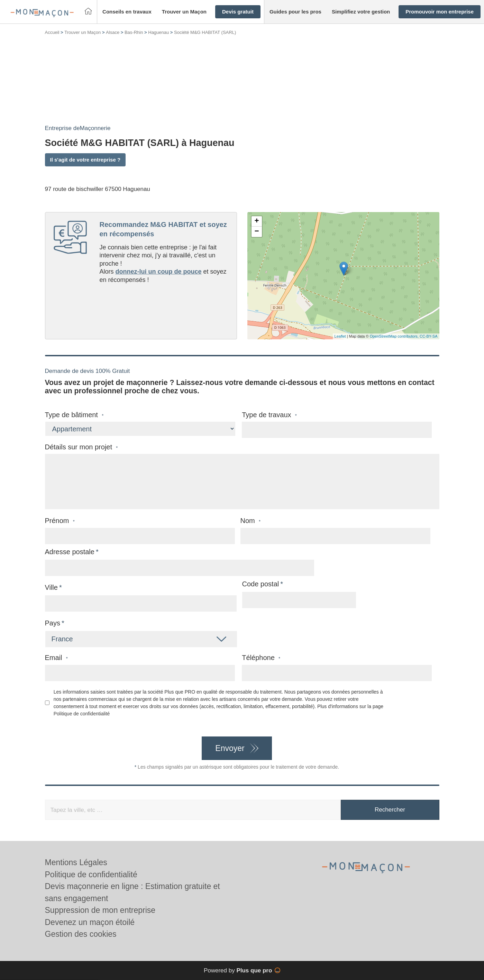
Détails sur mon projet (81, 447)
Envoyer (230, 748)
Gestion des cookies (81, 934)
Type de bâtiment (74, 415)
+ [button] (257, 221)
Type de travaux (269, 415)
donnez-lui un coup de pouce (159, 272)
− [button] (257, 232)
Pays (53, 623)
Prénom (60, 521)
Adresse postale (70, 552)
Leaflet (340, 336)
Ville (51, 587)
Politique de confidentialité (82, 714)
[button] (127, 12)
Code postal (261, 584)
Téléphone (261, 658)
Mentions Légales (76, 862)
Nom (251, 521)
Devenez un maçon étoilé (90, 922)
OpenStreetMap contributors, (395, 336)
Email (56, 658)
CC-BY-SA (429, 336)
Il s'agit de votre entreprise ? (85, 160)
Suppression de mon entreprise (100, 910)
